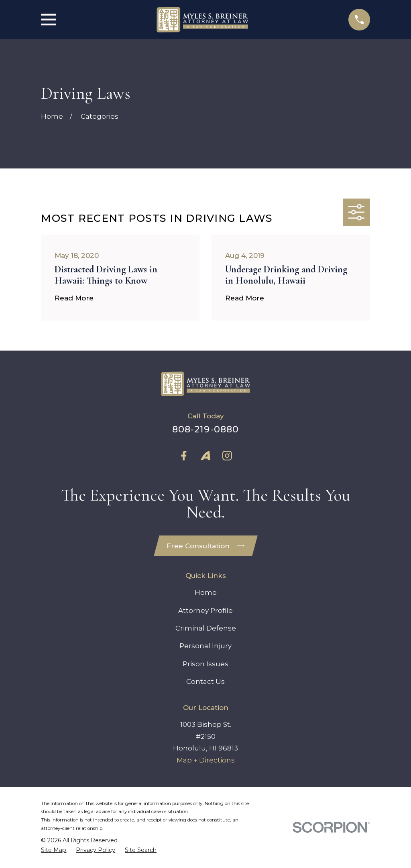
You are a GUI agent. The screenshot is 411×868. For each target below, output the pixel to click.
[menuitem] (54, 851)
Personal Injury (205, 647)
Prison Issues (205, 664)
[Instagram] (227, 456)
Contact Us (205, 682)
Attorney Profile (205, 611)
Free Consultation (205, 546)
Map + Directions (206, 761)
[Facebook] (184, 456)
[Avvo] (205, 456)
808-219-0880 (206, 429)
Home (206, 593)
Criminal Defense (206, 629)
